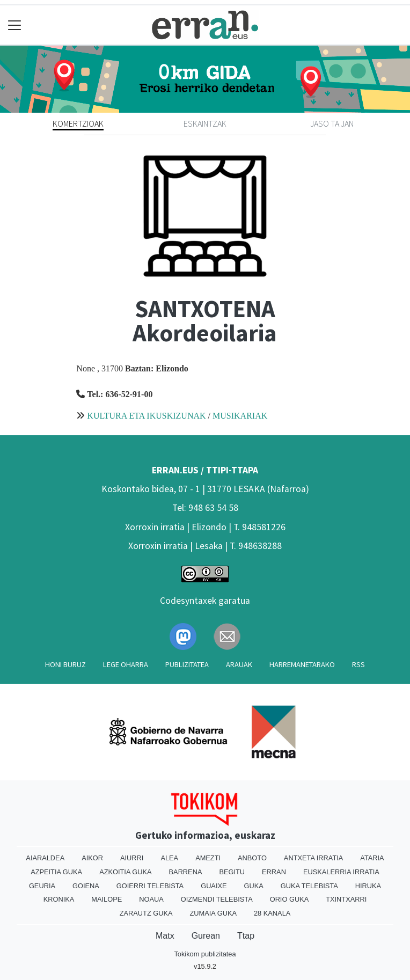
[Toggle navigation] (15, 25)
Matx (165, 936)
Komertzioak (78, 123)
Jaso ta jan (332, 123)
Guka (254, 886)
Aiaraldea (45, 858)
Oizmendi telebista (217, 899)
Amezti (208, 858)
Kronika (59, 899)
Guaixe (214, 886)
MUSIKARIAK (240, 416)
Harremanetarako (302, 664)
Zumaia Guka (213, 913)
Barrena (186, 872)
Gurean (206, 936)
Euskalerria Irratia (341, 872)
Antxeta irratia (313, 858)
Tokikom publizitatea (205, 954)
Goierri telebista (150, 886)
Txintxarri (346, 899)
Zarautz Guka (146, 913)
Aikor (92, 858)
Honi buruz (65, 664)
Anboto (252, 858)
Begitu (232, 872)
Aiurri (132, 858)
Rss (358, 664)
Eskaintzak (205, 123)
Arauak (239, 664)
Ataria (372, 858)
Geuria (42, 886)
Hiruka (368, 886)
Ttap (246, 936)
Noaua (151, 899)
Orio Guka (290, 899)
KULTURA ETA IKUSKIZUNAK (146, 416)
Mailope (107, 899)
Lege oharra (126, 664)
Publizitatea (187, 664)
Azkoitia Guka (125, 872)
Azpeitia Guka (56, 872)
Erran (274, 872)
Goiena (86, 886)
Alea (169, 858)
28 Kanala (272, 913)
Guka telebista (309, 886)
